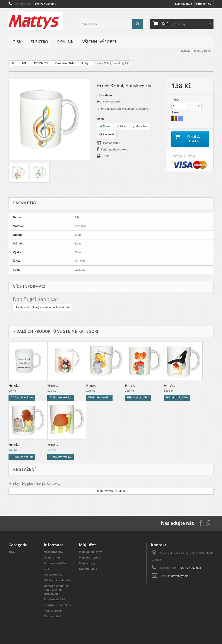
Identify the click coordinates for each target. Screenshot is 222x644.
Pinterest (107, 134)
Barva (176, 112)
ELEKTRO (39, 42)
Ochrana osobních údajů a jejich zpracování (56, 590)
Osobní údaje (88, 569)
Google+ (140, 126)
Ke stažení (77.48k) (111, 491)
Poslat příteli (112, 143)
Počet (175, 100)
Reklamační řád (54, 599)
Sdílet (122, 126)
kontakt (186, 51)
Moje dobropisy (89, 558)
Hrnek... (14, 385)
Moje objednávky (90, 552)
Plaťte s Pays (53, 611)
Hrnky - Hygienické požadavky (35, 483)
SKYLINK (65, 42)
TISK (17, 42)
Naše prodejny (54, 552)
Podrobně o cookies (57, 605)
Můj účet (87, 545)
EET (47, 569)
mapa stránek (203, 51)
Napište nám (184, 4)
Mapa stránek (53, 616)
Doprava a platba (55, 563)
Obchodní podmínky (58, 580)
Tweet (105, 126)
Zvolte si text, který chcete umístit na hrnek (43, 307)
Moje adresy (87, 563)
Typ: (99, 102)
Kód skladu (104, 95)
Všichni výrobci (99, 42)
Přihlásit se (204, 4)
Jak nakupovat (54, 575)
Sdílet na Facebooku (114, 149)
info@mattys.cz (178, 576)
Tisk (106, 156)
